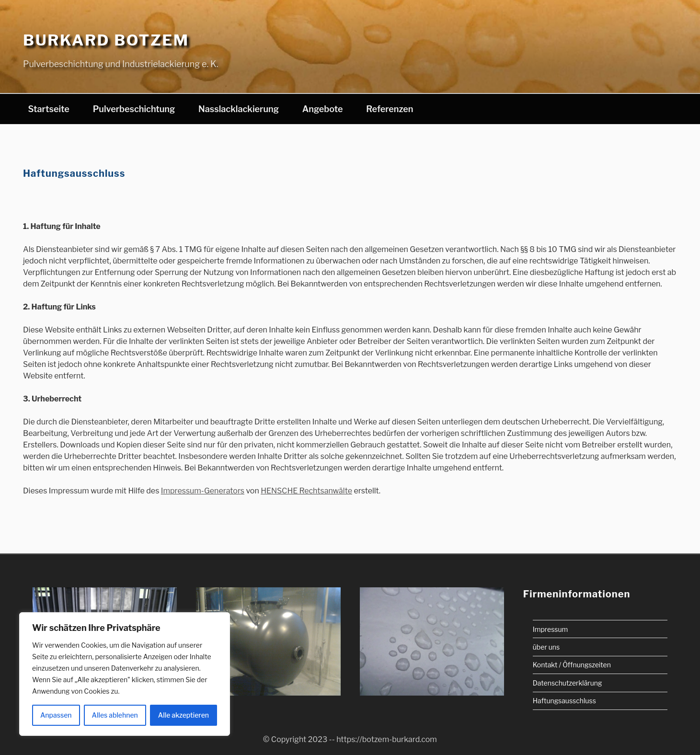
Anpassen (56, 715)
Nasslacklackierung (239, 109)
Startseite (49, 109)
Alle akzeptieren (184, 715)
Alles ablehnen (115, 715)
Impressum (551, 629)
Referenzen (390, 109)
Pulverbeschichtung (134, 109)
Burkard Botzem (106, 40)
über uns (546, 646)
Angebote (323, 109)
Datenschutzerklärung (568, 682)
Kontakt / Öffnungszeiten (572, 665)
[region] (125, 674)
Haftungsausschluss (564, 701)
